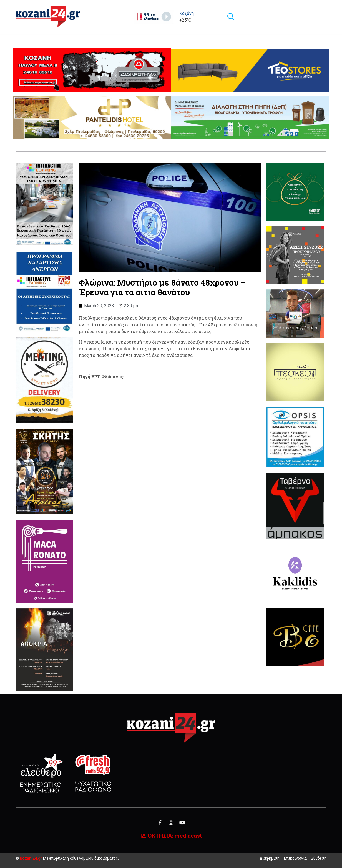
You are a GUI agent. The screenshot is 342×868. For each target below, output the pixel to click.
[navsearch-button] (230, 17)
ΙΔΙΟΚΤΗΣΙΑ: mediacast (171, 836)
